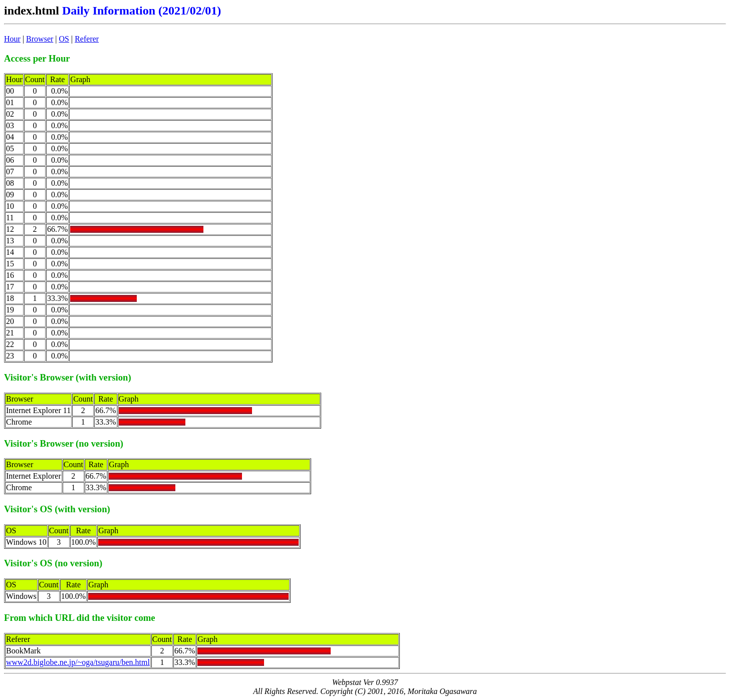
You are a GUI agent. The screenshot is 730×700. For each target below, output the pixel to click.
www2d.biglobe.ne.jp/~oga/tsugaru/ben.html (78, 662)
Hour (12, 39)
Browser (40, 39)
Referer (87, 39)
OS (64, 39)
